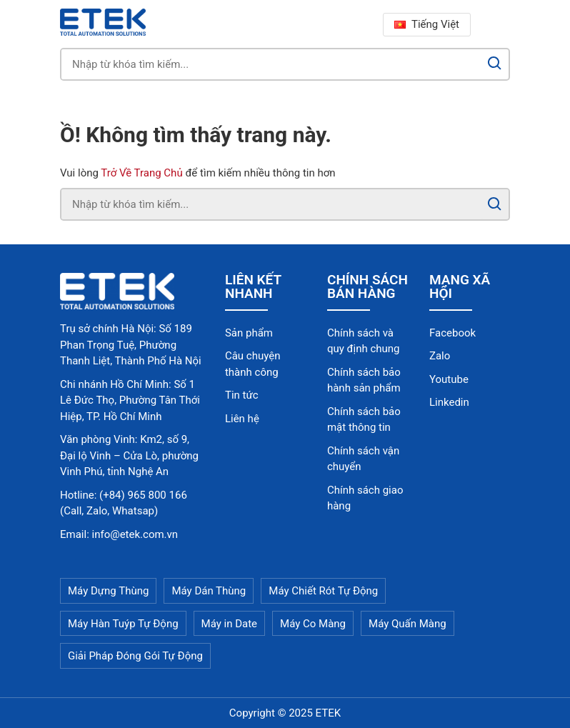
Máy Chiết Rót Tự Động (323, 591)
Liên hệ (242, 419)
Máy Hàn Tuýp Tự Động (123, 624)
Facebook (452, 333)
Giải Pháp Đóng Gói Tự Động (135, 656)
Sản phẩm (249, 333)
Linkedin (449, 402)
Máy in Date (229, 624)
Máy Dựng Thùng (108, 591)
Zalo (440, 356)
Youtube (449, 379)
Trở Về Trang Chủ (141, 173)
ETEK (329, 713)
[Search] (495, 64)
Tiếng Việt (427, 24)
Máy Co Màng (313, 624)
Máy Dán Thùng (209, 591)
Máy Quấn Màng (407, 624)
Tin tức (242, 395)
